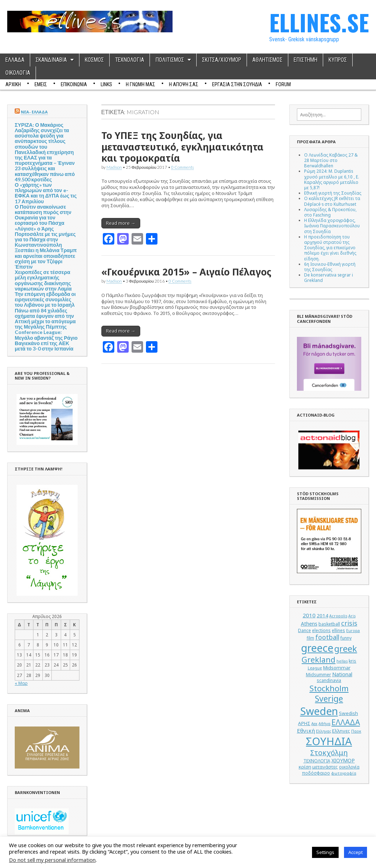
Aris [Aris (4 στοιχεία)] (352, 616)
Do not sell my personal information (52, 860)
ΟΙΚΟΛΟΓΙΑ (18, 73)
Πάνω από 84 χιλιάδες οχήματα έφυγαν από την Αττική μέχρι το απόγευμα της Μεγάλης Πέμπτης (45, 319)
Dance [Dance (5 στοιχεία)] (304, 630)
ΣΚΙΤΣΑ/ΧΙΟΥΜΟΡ (222, 60)
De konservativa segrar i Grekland (329, 277)
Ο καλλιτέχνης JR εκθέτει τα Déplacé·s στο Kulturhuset (332, 201)
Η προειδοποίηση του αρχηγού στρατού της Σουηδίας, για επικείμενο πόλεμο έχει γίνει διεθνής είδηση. (330, 248)
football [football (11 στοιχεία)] (327, 637)
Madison (114, 167)
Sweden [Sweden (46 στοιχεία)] (319, 711)
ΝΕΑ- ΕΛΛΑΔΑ (34, 112)
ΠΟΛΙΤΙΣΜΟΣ (170, 60)
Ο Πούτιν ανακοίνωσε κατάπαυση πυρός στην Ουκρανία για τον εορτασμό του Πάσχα (43, 215)
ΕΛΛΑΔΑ (15, 60)
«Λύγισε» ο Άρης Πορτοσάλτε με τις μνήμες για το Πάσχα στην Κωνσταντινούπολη (45, 237)
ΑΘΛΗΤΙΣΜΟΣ (267, 60)
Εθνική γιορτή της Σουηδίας (333, 193)
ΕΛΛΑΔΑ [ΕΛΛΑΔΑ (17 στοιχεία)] (346, 722)
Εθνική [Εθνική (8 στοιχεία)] (306, 730)
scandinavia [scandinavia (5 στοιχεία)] (329, 680)
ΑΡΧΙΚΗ (13, 84)
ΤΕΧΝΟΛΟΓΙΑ (130, 60)
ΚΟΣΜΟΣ (94, 60)
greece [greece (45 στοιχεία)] (317, 648)
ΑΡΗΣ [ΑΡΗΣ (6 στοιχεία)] (304, 723)
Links (106, 84)
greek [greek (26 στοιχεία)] (346, 648)
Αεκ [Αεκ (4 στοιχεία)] (314, 724)
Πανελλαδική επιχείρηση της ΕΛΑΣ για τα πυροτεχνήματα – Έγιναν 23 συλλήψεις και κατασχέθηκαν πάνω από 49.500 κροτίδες (45, 166)
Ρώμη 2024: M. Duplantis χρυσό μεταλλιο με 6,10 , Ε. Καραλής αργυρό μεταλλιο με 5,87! (332, 179)
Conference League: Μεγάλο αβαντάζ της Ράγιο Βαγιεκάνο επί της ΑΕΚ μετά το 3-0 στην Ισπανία (46, 340)
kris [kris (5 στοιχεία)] (352, 661)
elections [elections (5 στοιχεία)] (321, 630)
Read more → (121, 223)
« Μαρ (21, 683)
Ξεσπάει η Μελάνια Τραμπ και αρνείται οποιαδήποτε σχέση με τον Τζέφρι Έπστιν (46, 258)
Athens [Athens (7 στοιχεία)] (309, 624)
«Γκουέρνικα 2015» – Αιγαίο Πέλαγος (186, 272)
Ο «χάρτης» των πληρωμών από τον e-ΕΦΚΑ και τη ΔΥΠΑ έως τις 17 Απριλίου (46, 193)
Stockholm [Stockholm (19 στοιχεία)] (329, 688)
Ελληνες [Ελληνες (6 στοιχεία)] (341, 731)
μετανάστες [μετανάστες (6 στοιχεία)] (325, 767)
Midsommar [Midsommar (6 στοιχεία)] (337, 668)
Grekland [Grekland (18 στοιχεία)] (318, 660)
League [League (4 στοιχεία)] (315, 668)
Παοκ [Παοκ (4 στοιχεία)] (356, 731)
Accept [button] (356, 852)
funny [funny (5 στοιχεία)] (346, 638)
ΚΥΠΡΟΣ (338, 60)
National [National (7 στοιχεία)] (342, 674)
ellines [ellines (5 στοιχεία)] (338, 630)
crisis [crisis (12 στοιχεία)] (349, 623)
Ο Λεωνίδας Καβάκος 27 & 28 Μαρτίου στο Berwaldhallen (331, 160)
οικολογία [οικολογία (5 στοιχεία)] (349, 767)
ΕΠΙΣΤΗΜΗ (306, 60)
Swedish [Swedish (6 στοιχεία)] (349, 713)
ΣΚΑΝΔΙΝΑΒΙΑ (51, 60)
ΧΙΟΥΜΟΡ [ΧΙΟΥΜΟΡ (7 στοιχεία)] (343, 760)
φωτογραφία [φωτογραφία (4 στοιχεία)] (344, 773)
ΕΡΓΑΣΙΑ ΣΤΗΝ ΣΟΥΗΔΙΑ (237, 84)
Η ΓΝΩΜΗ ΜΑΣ (141, 84)
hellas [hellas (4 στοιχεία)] (342, 661)
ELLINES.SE (319, 22)
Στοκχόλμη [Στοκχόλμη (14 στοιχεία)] (329, 753)
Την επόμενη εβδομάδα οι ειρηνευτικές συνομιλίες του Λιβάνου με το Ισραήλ (45, 299)
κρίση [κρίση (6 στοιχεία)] (305, 767)
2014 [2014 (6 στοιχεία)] (322, 616)
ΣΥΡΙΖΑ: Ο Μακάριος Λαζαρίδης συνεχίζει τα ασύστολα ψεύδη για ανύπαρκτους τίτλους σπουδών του (42, 136)
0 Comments (182, 167)
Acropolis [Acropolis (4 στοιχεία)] (338, 616)
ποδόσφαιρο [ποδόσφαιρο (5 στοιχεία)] (316, 773)
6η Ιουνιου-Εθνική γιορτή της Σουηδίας (330, 267)
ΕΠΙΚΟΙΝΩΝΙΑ (74, 84)
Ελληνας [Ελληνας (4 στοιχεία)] (324, 731)
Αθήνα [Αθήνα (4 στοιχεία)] (324, 724)
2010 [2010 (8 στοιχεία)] (309, 615)
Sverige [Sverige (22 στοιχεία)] (329, 699)
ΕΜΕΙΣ (41, 84)
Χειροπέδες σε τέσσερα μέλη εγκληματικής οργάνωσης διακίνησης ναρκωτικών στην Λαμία (43, 280)
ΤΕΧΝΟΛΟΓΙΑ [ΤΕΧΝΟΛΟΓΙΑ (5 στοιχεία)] (317, 761)
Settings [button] (325, 852)
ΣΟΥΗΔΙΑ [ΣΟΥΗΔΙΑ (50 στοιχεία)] (329, 741)
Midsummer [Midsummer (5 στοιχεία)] (318, 675)
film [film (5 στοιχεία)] (310, 638)
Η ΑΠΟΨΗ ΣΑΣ (184, 84)
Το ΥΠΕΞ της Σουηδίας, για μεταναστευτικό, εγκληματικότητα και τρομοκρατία (182, 147)
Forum (283, 84)
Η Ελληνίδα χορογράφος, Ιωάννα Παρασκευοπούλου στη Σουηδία (332, 226)
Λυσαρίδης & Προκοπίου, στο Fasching (330, 212)
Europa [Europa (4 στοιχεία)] (353, 631)
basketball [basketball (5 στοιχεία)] (329, 624)
